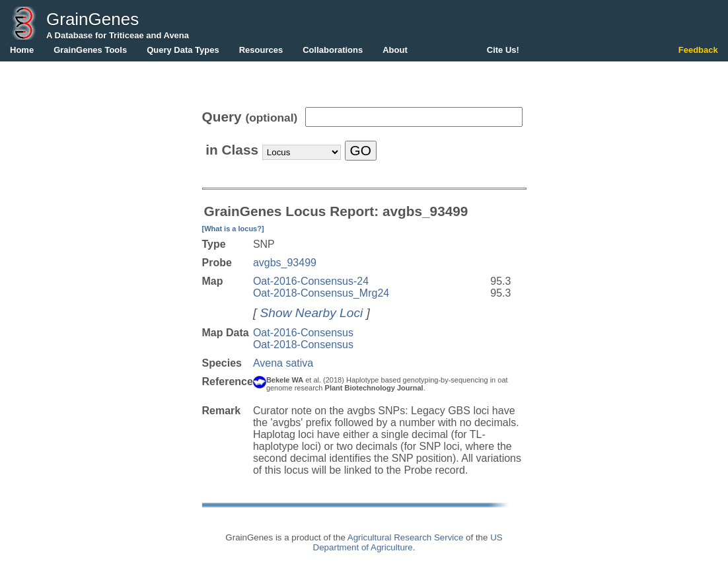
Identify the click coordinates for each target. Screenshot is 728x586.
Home (22, 50)
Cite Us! (503, 50)
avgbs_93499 (285, 263)
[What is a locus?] (233, 229)
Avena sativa (283, 363)
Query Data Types (183, 50)
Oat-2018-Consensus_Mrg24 (321, 293)
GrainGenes (92, 19)
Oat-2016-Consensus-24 (311, 281)
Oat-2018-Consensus (303, 345)
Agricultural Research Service (406, 537)
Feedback (698, 50)
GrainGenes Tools (90, 50)
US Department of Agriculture (408, 542)
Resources (261, 50)
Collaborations (333, 50)
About (395, 50)
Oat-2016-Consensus (303, 333)
